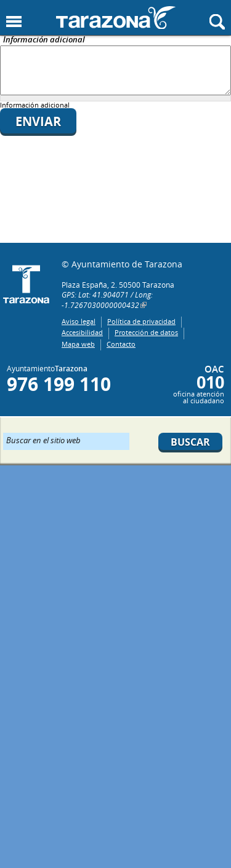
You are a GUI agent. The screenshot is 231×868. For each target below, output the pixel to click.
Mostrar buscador (217, 22)
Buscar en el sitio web (43, 440)
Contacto (121, 344)
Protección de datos (146, 332)
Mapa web (78, 344)
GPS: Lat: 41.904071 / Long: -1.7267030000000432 (107, 300)
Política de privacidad (141, 321)
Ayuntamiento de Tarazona (116, 18)
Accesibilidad (82, 332)
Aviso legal (79, 321)
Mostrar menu (14, 22)
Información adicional (44, 40)
